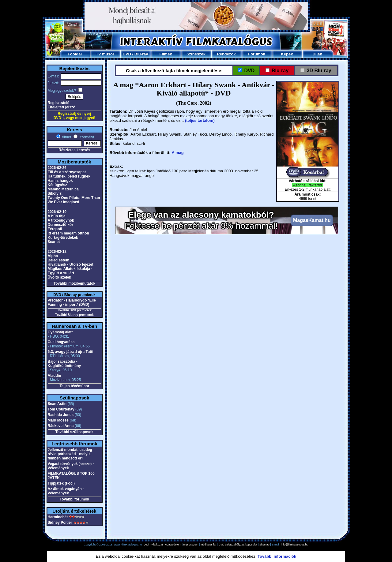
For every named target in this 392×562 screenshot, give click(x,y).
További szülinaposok (74, 432)
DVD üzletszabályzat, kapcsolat (238, 545)
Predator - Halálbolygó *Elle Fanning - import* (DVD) (72, 302)
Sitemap (264, 545)
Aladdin (55, 376)
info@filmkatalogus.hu (295, 545)
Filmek (166, 54)
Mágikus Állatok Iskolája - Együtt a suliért (70, 271)
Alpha (53, 256)
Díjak (317, 54)
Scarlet (54, 242)
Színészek (196, 54)
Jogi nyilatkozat (153, 545)
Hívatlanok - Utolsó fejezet (71, 264)
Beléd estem (59, 260)
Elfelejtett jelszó (62, 107)
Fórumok (257, 54)
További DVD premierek (74, 310)
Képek (287, 54)
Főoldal (75, 54)
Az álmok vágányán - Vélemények (66, 491)
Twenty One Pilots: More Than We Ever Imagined (74, 200)
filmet (66, 137)
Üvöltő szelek (60, 277)
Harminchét (58, 517)
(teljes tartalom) (200, 120)
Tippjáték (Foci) (61, 483)
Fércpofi (55, 229)
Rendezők (226, 54)
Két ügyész (57, 185)
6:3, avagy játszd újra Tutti (71, 352)
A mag (177, 153)
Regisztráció (59, 103)
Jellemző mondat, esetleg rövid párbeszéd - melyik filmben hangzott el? (70, 454)
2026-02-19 (57, 212)
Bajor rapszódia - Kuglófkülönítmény (64, 364)
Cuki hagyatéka (61, 342)
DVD (127, 54)
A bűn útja (57, 216)
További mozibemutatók (74, 283)
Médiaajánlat (208, 545)
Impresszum (191, 545)
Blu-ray (141, 54)
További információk (277, 556)
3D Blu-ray (319, 71)
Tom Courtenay (61, 409)
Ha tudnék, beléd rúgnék (69, 176)
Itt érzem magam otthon (68, 233)
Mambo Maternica (63, 189)
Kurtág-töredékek (63, 238)
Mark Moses (58, 420)
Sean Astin (57, 404)
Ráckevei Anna (61, 426)
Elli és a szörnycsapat (67, 172)
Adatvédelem (173, 545)
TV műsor (105, 54)
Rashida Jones (61, 415)
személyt (86, 137)
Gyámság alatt (60, 332)
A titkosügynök (61, 220)
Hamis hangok (60, 181)
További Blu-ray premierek (74, 315)
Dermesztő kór (60, 225)
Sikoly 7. (55, 193)
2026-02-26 (57, 168)
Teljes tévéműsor (74, 386)
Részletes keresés (74, 150)
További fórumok (74, 499)
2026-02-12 (57, 252)
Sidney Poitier (60, 523)
